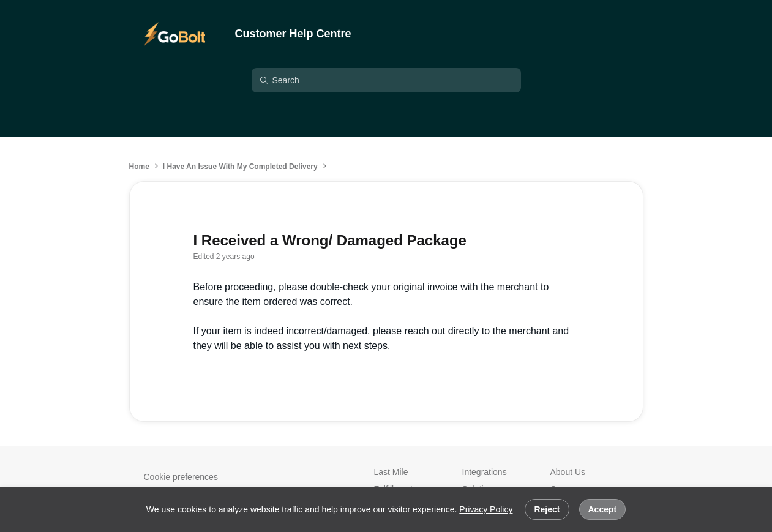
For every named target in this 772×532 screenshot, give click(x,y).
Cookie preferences (181, 477)
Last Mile (391, 472)
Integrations (485, 472)
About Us (568, 472)
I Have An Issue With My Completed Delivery (240, 167)
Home (139, 167)
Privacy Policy (486, 509)
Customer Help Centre (293, 34)
